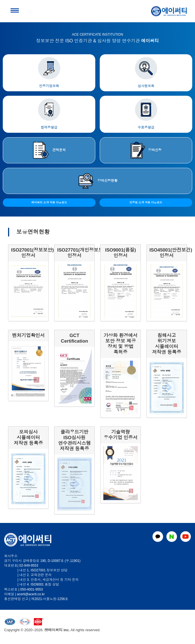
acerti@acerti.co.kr (31, 594)
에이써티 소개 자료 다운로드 (49, 202)
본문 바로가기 (0, 0)
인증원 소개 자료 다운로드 (146, 202)
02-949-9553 (29, 566)
